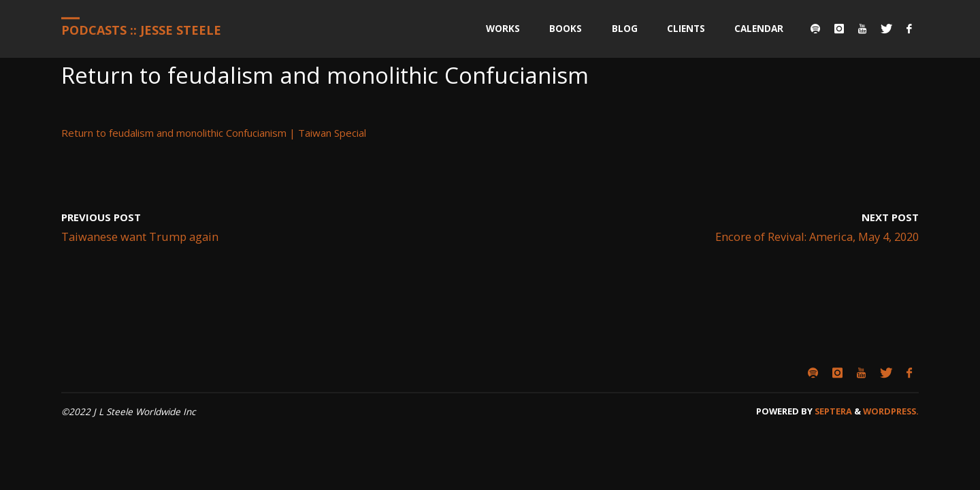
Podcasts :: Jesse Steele (141, 30)
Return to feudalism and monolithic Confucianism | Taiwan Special (214, 133)
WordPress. (891, 411)
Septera (832, 411)
